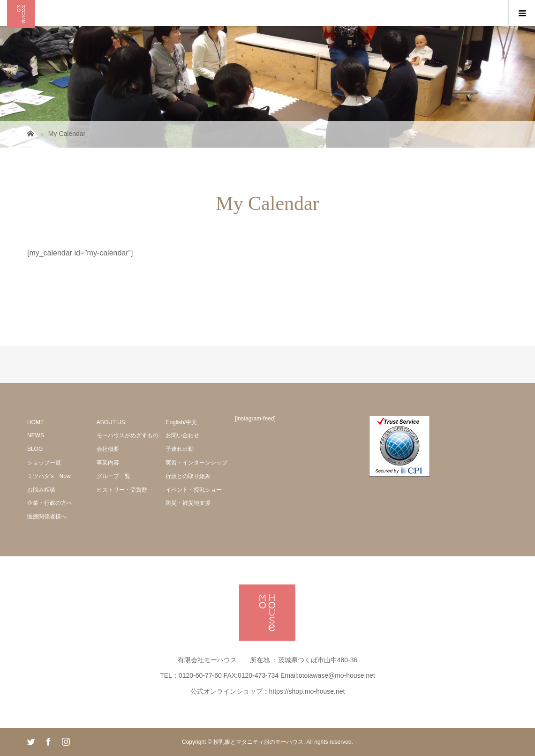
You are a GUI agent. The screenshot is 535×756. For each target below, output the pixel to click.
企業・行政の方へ (50, 503)
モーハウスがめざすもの (128, 435)
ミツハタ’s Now (49, 476)
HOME (36, 422)
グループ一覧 (113, 476)
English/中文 (181, 422)
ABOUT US (111, 422)
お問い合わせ (182, 435)
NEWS (36, 435)
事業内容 (108, 463)
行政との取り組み (188, 476)
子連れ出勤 (180, 449)
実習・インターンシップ (196, 463)
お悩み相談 (41, 490)
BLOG (35, 449)
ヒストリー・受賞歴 (122, 490)
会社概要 (108, 449)
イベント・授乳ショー (194, 490)
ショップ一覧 (44, 463)
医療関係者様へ (47, 516)
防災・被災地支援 (188, 503)
